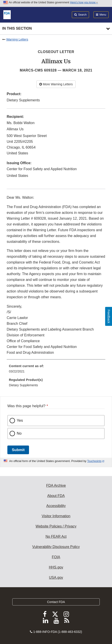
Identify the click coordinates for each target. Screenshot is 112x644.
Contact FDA (56, 602)
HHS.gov (56, 567)
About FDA (56, 496)
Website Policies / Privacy (56, 526)
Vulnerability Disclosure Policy (56, 547)
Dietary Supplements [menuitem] (23, 385)
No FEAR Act (56, 537)
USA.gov (56, 578)
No (19, 433)
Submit (18, 450)
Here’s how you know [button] (84, 2)
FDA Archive (56, 486)
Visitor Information (56, 516)
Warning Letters (17, 39)
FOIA (56, 557)
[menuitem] (56, 370)
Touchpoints (94, 461)
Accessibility (56, 506)
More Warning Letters (56, 84)
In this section (17, 28)
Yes (20, 420)
